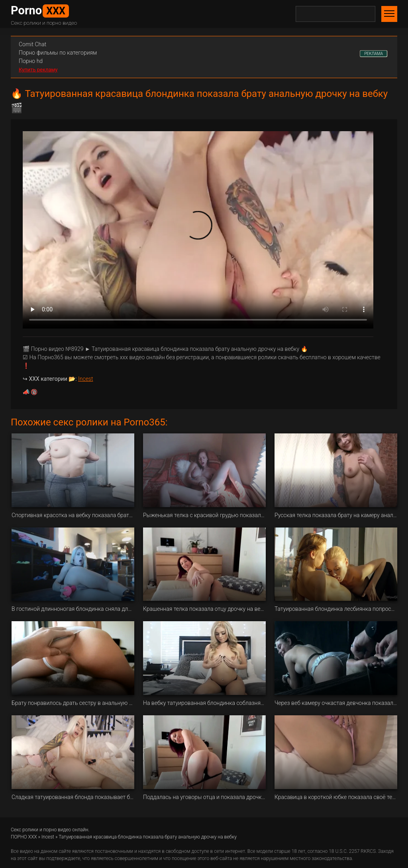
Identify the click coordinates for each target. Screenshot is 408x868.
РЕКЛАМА (374, 54)
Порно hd (31, 61)
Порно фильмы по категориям (58, 53)
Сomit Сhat (32, 44)
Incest (85, 379)
